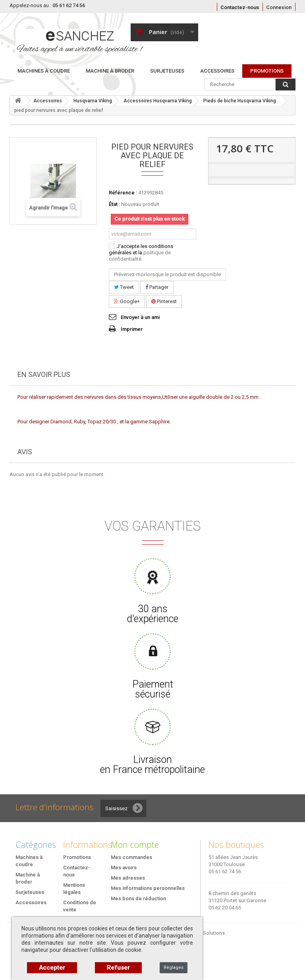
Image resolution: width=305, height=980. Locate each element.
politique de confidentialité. (140, 256)
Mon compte (135, 844)
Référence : (123, 193)
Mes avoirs (124, 868)
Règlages (174, 968)
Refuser (118, 968)
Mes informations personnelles (148, 888)
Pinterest (164, 301)
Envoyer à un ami (140, 317)
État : (114, 204)
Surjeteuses (167, 71)
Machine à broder (110, 71)
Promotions (77, 857)
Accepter (52, 968)
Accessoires (217, 71)
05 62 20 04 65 (225, 908)
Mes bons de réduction (138, 898)
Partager (157, 287)
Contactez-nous (240, 7)
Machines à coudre (44, 71)
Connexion (279, 7)
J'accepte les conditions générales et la (141, 253)
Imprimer (132, 329)
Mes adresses (128, 878)
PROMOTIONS (267, 71)
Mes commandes (131, 857)
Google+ (127, 301)
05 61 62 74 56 (225, 871)
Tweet (124, 287)
